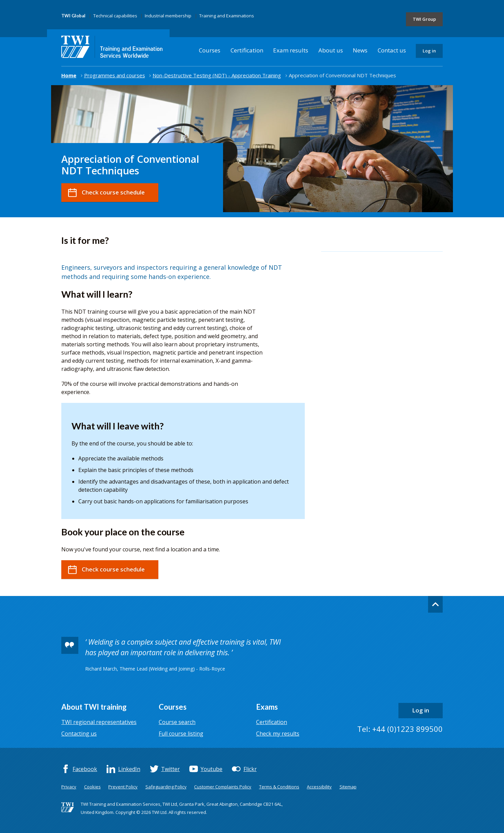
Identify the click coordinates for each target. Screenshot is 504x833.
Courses (210, 50)
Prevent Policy (123, 787)
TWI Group (424, 19)
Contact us (392, 50)
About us (331, 50)
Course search (177, 722)
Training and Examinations (227, 16)
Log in (429, 51)
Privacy (69, 787)
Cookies (92, 787)
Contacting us (79, 734)
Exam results (291, 50)
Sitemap (348, 787)
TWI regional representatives (99, 722)
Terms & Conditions (279, 787)
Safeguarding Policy (166, 787)
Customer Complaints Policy (223, 787)
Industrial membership (168, 16)
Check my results (278, 734)
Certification (247, 50)
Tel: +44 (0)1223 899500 (400, 729)
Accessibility (319, 787)
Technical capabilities (115, 16)
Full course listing (181, 734)
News (360, 50)
